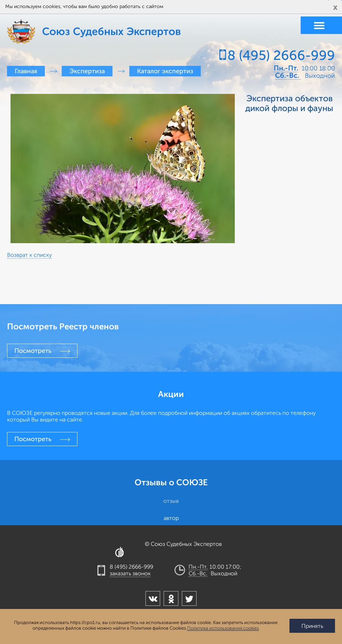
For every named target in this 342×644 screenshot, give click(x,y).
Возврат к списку (29, 255)
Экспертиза (87, 71)
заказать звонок (130, 574)
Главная (26, 71)
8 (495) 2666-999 (281, 56)
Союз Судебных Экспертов (33, 32)
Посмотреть (33, 351)
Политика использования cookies (223, 628)
